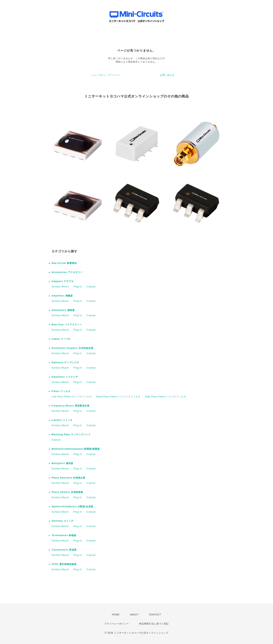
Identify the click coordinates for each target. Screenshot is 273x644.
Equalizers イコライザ (65, 377)
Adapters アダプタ (63, 281)
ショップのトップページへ (106, 75)
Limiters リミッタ (62, 420)
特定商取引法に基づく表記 (154, 624)
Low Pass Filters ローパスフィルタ (72, 397)
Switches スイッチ (63, 521)
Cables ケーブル (61, 339)
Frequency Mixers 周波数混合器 (71, 406)
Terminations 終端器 (64, 535)
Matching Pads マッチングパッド (71, 435)
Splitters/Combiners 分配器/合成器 (72, 507)
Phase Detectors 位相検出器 (68, 478)
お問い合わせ (167, 75)
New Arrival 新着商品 (64, 263)
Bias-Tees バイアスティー (67, 325)
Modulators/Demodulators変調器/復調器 (76, 449)
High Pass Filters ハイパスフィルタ (166, 397)
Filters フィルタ (61, 391)
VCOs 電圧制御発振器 (64, 564)
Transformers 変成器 (64, 550)
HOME (116, 615)
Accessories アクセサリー (67, 272)
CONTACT (155, 615)
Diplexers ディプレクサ (65, 362)
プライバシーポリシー (117, 624)
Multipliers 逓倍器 (62, 463)
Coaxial (91, 287)
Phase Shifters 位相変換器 (67, 492)
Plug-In (78, 287)
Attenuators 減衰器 (63, 310)
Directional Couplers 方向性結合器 (72, 348)
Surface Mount (60, 287)
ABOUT (134, 615)
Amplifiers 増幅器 (62, 296)
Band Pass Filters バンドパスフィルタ (118, 397)
